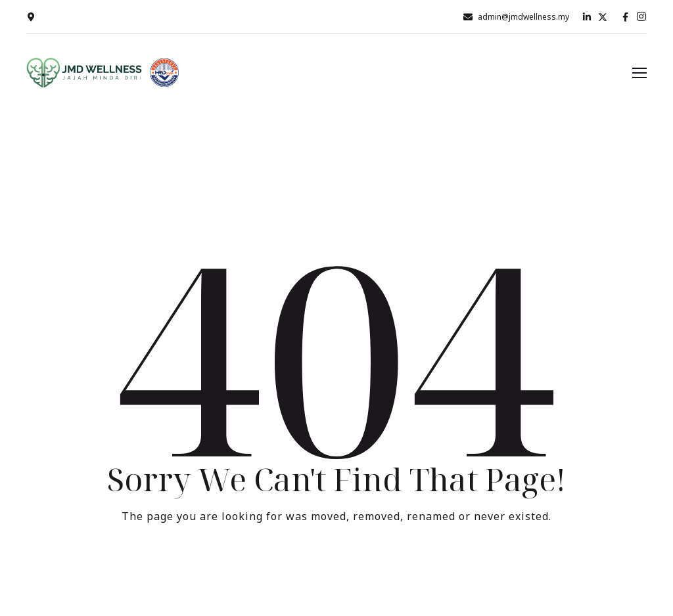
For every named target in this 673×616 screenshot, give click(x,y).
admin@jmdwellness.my (523, 17)
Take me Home (336, 570)
